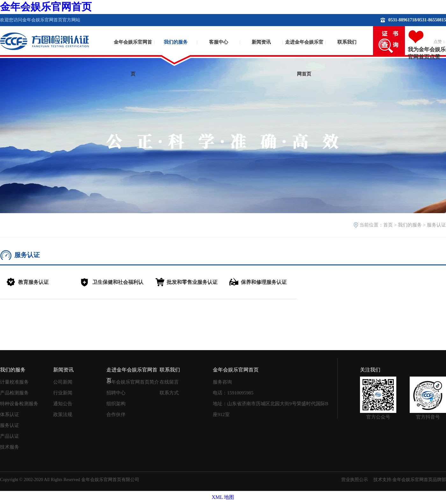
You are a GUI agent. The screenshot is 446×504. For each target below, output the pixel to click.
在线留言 (169, 382)
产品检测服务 (14, 393)
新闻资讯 (261, 42)
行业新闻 (63, 393)
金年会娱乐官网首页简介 (133, 382)
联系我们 (347, 42)
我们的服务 (176, 42)
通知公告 (63, 404)
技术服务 (10, 447)
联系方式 (169, 393)
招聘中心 (116, 393)
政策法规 (63, 414)
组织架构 (116, 404)
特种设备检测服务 (19, 404)
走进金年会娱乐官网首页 (304, 53)
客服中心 (219, 42)
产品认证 (10, 436)
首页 (388, 225)
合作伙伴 (116, 414)
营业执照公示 (355, 480)
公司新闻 (63, 382)
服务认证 (436, 225)
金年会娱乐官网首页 (46, 7)
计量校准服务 (14, 382)
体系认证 (10, 414)
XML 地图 (223, 497)
